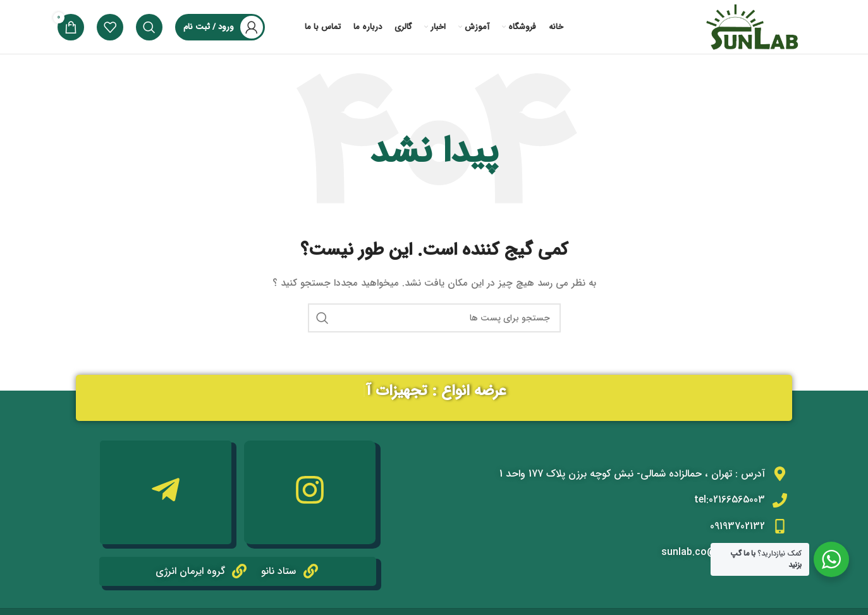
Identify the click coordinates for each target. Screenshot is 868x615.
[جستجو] (149, 27)
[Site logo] (751, 27)
